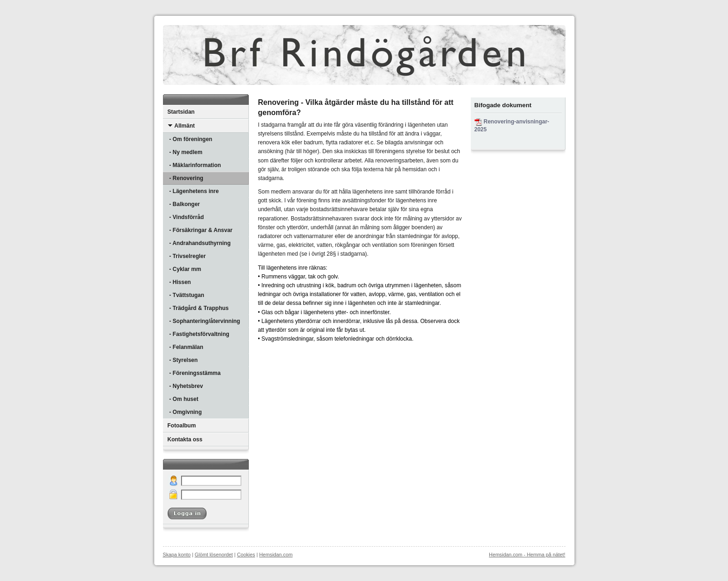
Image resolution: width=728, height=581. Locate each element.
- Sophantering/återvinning (205, 321)
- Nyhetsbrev (186, 386)
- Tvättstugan (187, 295)
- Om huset (184, 399)
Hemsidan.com (276, 555)
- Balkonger (185, 204)
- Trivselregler (188, 256)
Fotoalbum (182, 426)
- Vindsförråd (187, 217)
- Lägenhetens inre (194, 191)
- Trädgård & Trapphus (199, 308)
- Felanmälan (186, 347)
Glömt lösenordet (214, 555)
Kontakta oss (185, 439)
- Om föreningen (191, 139)
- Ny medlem (186, 152)
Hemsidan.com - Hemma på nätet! (527, 555)
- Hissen (180, 282)
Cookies (246, 555)
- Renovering (186, 178)
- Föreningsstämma (195, 373)
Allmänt (181, 126)
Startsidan (181, 112)
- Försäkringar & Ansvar (201, 230)
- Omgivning (186, 412)
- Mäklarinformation (195, 165)
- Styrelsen (184, 360)
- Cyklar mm (185, 269)
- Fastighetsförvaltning (199, 334)
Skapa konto (177, 555)
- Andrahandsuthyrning (200, 243)
